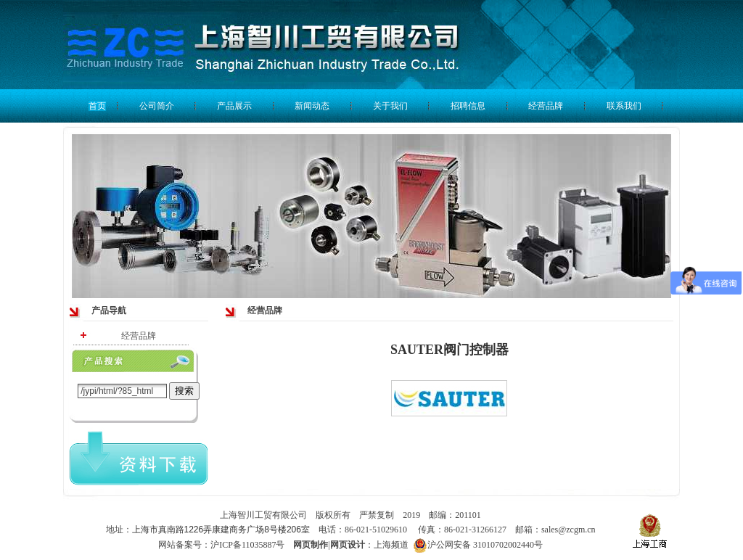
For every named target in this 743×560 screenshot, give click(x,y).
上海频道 (392, 545)
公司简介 (157, 106)
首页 (97, 106)
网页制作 (311, 545)
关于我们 (390, 106)
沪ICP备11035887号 (247, 545)
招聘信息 (468, 106)
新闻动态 (312, 106)
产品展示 (234, 106)
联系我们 (624, 106)
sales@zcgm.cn (568, 530)
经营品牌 (546, 106)
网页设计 (348, 545)
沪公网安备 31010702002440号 (478, 545)
